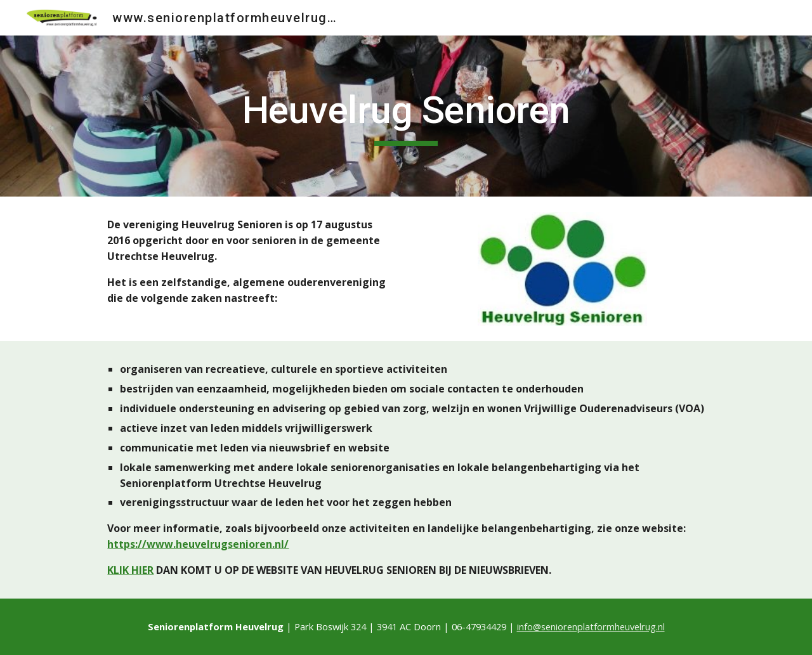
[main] (406, 116)
